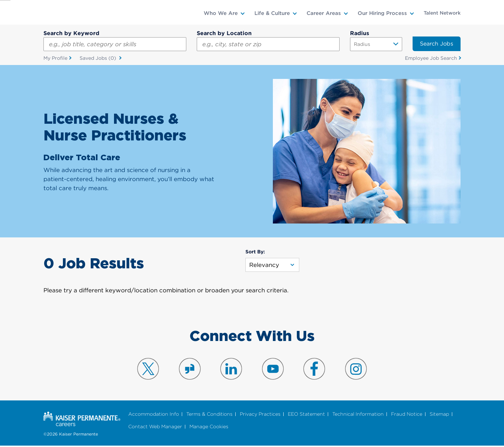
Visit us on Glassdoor (190, 370)
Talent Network (442, 13)
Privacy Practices (260, 415)
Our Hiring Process (382, 13)
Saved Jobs (99, 59)
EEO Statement (306, 415)
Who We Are (221, 13)
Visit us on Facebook (314, 370)
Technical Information (358, 415)
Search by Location (224, 33)
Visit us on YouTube (273, 370)
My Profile (55, 59)
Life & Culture (272, 13)
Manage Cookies (209, 428)
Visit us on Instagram (356, 370)
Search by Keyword (71, 33)
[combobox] (268, 44)
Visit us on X (148, 370)
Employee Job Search (431, 59)
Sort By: (255, 253)
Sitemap (439, 415)
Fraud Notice (407, 415)
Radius (360, 33)
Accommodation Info (154, 415)
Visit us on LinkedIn (231, 370)
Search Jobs (437, 44)
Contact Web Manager (155, 428)
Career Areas (324, 13)
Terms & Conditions (209, 415)
